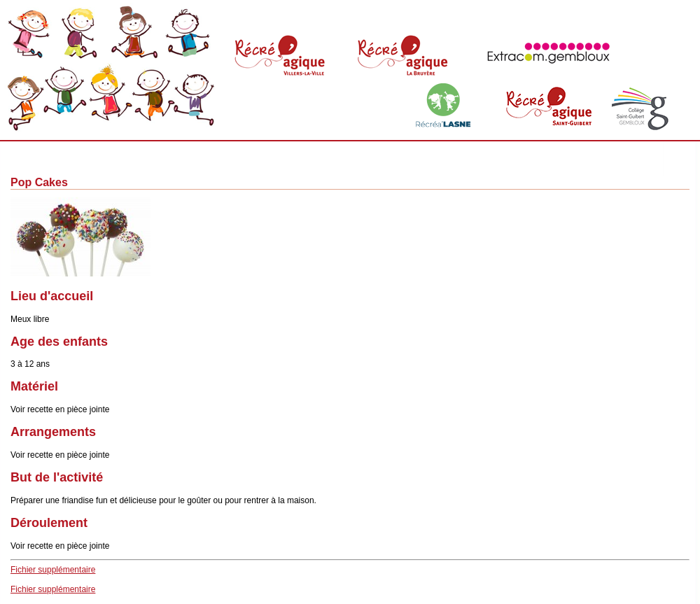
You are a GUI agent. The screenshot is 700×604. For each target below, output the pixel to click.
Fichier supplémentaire (53, 570)
